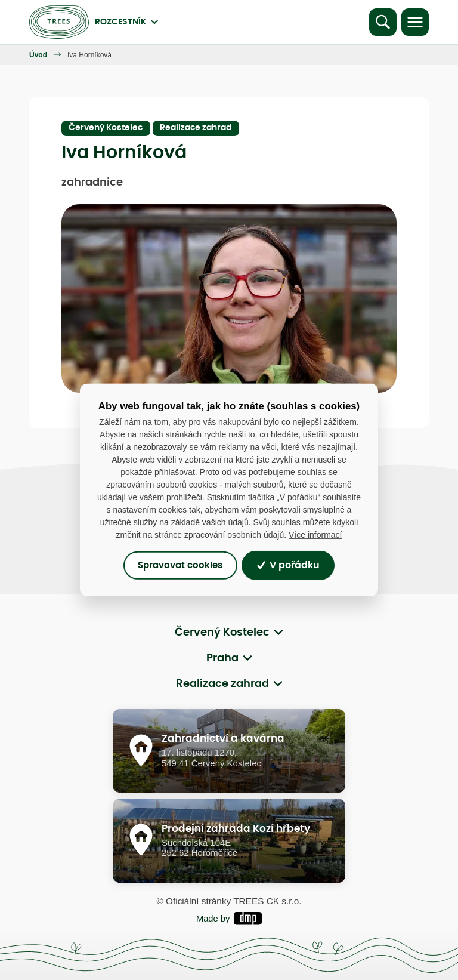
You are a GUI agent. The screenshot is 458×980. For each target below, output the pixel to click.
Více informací (315, 535)
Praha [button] (222, 658)
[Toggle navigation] (415, 22)
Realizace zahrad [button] (222, 684)
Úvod (38, 55)
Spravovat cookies (180, 565)
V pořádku (288, 565)
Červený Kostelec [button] (222, 633)
